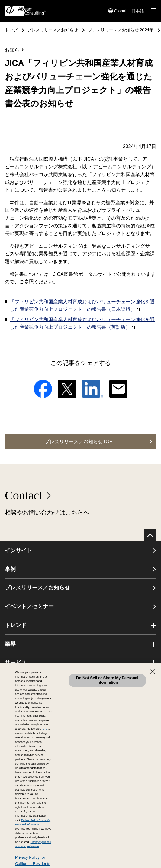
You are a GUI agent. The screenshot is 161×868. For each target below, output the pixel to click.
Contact (24, 495)
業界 (10, 644)
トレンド (16, 625)
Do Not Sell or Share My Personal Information (107, 680)
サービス (16, 663)
